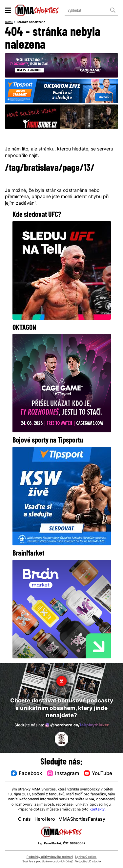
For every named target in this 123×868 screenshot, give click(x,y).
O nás (24, 820)
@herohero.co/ (77, 725)
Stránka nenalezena (31, 22)
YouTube (98, 774)
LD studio (94, 862)
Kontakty (97, 810)
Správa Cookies (86, 857)
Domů (9, 22)
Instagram (63, 774)
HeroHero (45, 820)
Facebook (26, 774)
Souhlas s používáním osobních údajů (48, 862)
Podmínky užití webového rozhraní (50, 857)
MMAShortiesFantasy (82, 820)
